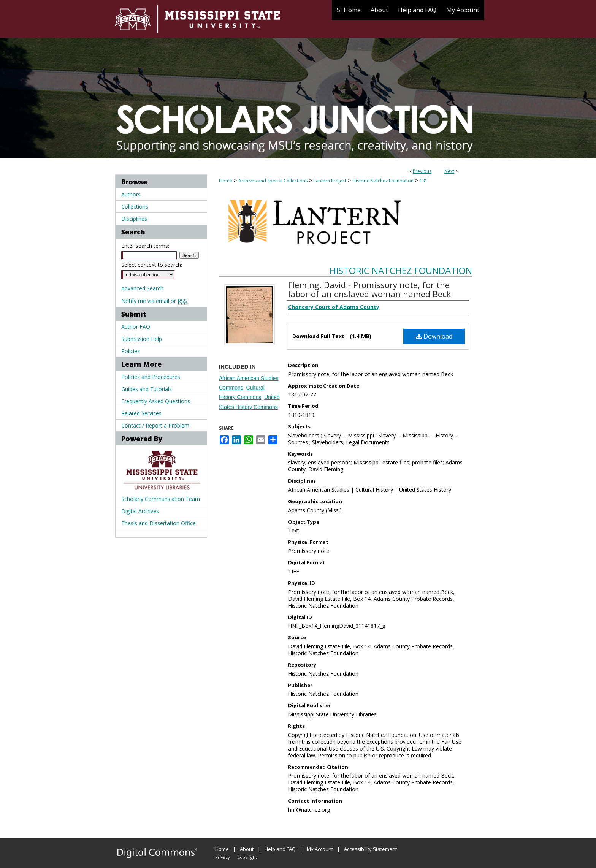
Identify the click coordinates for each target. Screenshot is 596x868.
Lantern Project (330, 181)
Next (449, 171)
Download (434, 336)
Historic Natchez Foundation (383, 181)
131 (424, 181)
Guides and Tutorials (147, 389)
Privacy (223, 857)
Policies (131, 351)
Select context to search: (152, 265)
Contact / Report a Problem (155, 425)
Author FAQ (136, 327)
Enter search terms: (145, 246)
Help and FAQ (280, 849)
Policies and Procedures (151, 377)
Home (226, 181)
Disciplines (134, 219)
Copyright (247, 857)
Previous (422, 171)
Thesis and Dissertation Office (159, 523)
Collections (135, 207)
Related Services (141, 413)
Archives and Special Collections (273, 181)
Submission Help (142, 339)
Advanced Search (142, 288)
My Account (320, 849)
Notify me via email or (154, 301)
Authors (131, 194)
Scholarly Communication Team (161, 499)
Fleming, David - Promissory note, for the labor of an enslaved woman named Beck (369, 289)
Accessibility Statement (370, 849)
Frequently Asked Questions (156, 401)
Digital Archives (140, 511)
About (247, 849)
